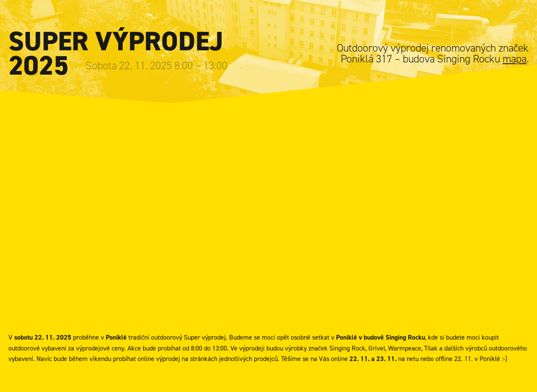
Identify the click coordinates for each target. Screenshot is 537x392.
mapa (515, 59)
